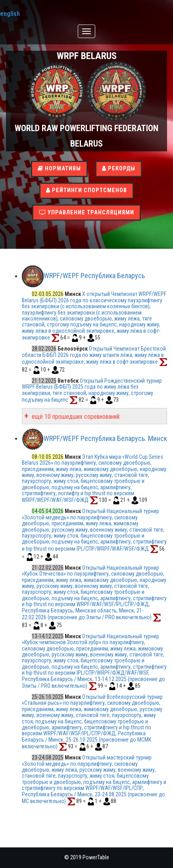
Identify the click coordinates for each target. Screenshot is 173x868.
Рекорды (119, 169)
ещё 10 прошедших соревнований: (75, 417)
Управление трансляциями (87, 213)
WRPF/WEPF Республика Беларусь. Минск (105, 438)
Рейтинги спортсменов (86, 190)
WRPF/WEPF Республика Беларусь (94, 276)
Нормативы (59, 169)
